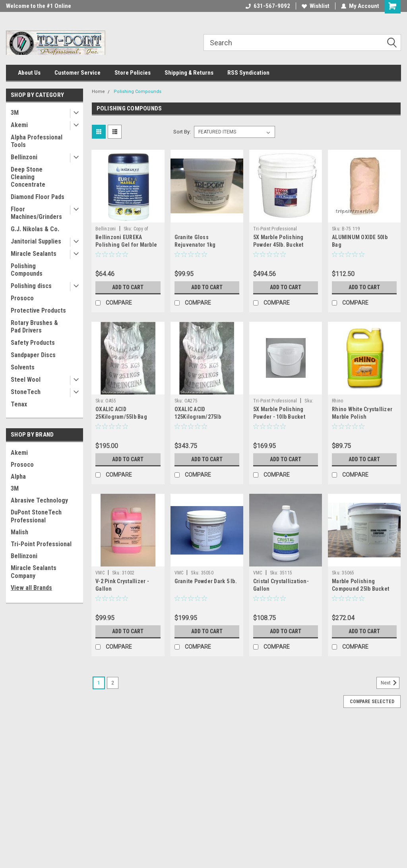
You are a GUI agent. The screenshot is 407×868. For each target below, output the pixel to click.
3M (15, 113)
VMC (100, 573)
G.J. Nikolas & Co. (35, 229)
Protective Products (38, 310)
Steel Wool (26, 380)
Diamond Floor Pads (38, 197)
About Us (29, 73)
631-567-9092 (268, 6)
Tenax (19, 404)
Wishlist (316, 6)
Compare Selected (372, 702)
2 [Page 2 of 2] (113, 683)
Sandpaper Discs (33, 355)
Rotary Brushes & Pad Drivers (34, 327)
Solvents (23, 367)
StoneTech (26, 392)
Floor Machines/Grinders (36, 213)
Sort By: (182, 132)
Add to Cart (128, 287)
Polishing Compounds (27, 270)
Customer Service (78, 73)
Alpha (18, 477)
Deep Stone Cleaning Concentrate (28, 177)
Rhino (337, 401)
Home (98, 92)
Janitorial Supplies (36, 241)
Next (390, 683)
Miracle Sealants (34, 254)
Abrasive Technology (39, 500)
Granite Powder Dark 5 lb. (206, 581)
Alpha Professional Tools (37, 141)
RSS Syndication (248, 73)
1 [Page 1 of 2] (99, 683)
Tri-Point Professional (41, 544)
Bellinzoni (24, 157)
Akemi (19, 125)
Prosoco (22, 298)
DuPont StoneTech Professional (36, 516)
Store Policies (133, 73)
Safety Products (33, 343)
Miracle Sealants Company (34, 572)
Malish (19, 532)
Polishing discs (31, 286)
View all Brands (31, 588)
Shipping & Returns (189, 73)
